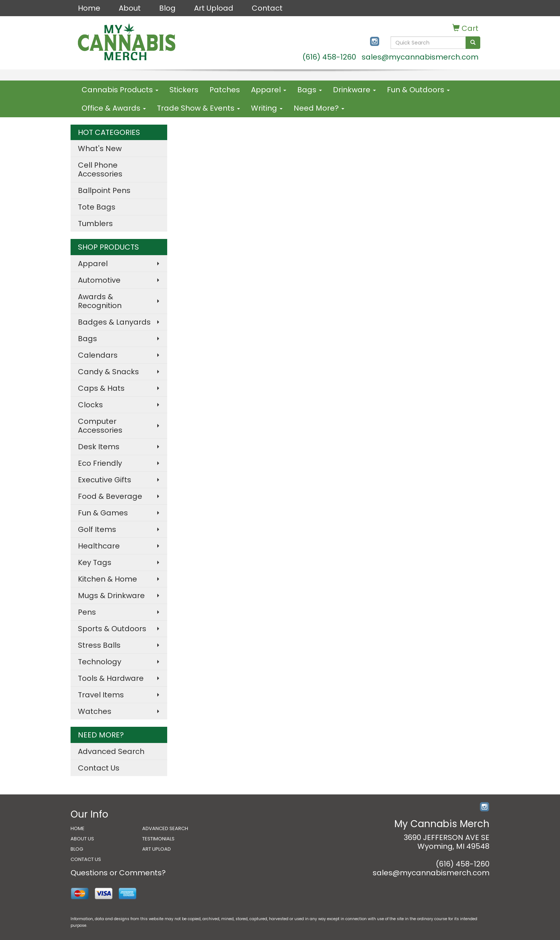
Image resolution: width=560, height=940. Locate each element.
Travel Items (101, 695)
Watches (95, 711)
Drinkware (354, 90)
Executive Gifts (105, 480)
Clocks (90, 405)
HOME (78, 828)
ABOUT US (82, 839)
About (130, 8)
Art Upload (214, 8)
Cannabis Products (120, 90)
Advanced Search (111, 751)
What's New (100, 149)
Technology (100, 662)
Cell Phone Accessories (100, 169)
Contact (267, 8)
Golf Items (97, 529)
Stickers (184, 90)
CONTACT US (86, 859)
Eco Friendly (100, 463)
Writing (267, 108)
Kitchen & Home (107, 579)
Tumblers (95, 224)
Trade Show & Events (198, 108)
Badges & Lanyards (114, 322)
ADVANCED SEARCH (165, 828)
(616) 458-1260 (329, 57)
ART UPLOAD (157, 849)
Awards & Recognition (100, 301)
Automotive (99, 280)
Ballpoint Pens (104, 190)
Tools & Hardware (111, 678)
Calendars (98, 355)
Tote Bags (97, 207)
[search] (473, 43)
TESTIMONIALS (158, 839)
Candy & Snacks (108, 372)
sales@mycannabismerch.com (420, 57)
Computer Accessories (100, 426)
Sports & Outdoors (112, 629)
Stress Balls (99, 645)
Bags (310, 90)
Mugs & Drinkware (111, 596)
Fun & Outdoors (418, 90)
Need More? (319, 108)
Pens (87, 612)
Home (89, 8)
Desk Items (99, 447)
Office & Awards (114, 108)
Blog (167, 8)
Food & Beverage (110, 496)
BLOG (77, 849)
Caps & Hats (101, 388)
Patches (225, 90)
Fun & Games (103, 513)
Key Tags (95, 562)
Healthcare (99, 546)
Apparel (269, 90)
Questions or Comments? (118, 873)
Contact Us (99, 768)
